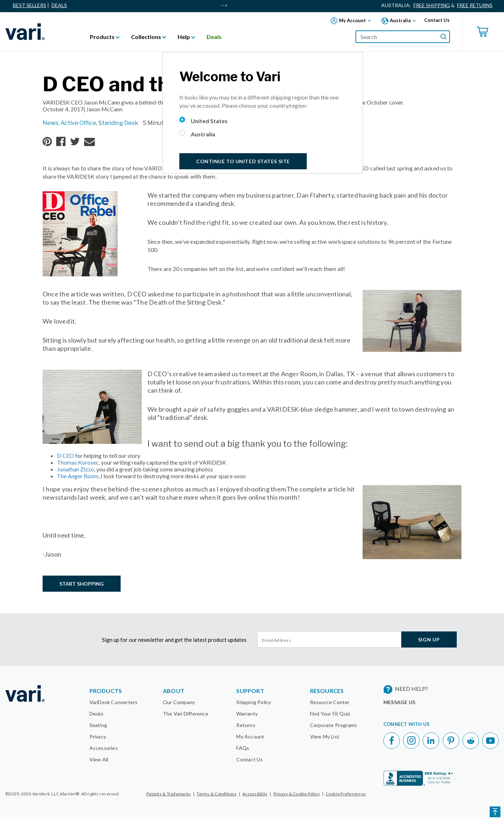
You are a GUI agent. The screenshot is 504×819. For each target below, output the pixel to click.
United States (209, 121)
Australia (203, 134)
